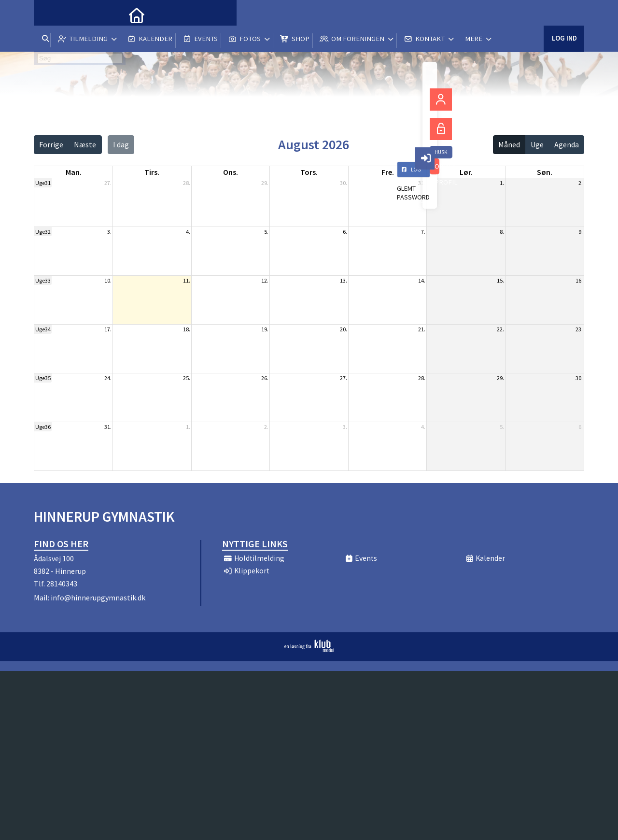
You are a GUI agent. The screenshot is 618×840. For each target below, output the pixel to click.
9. (581, 232)
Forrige (51, 144)
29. (265, 183)
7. (423, 232)
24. (108, 378)
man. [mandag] (74, 172)
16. (579, 280)
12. (265, 280)
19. (265, 329)
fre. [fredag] (388, 172)
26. (265, 378)
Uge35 (43, 378)
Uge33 (43, 280)
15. (500, 280)
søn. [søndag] (545, 172)
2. (581, 183)
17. (108, 329)
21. (422, 329)
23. (579, 329)
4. (188, 232)
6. (345, 232)
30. (344, 183)
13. (344, 280)
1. (502, 183)
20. (344, 329)
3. (109, 232)
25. (187, 378)
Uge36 (43, 427)
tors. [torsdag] (309, 172)
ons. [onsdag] (231, 172)
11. (187, 280)
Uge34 (43, 329)
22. (500, 329)
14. (422, 280)
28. (187, 183)
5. (266, 232)
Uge (537, 144)
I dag (121, 144)
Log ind (564, 14)
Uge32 (43, 232)
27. (108, 183)
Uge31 (43, 183)
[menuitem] (48, 14)
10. (108, 280)
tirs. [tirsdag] (152, 172)
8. (502, 232)
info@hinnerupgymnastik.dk (98, 598)
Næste (85, 144)
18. (187, 329)
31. (422, 183)
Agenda (567, 144)
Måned (509, 144)
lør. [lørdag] (466, 172)
